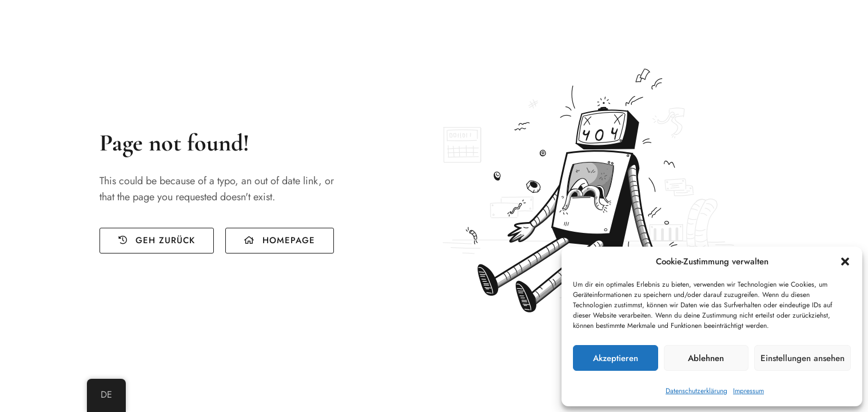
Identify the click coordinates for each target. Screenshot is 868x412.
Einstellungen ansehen (803, 358)
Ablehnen (706, 358)
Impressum (748, 391)
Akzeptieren (616, 358)
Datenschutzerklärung (696, 391)
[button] (845, 262)
